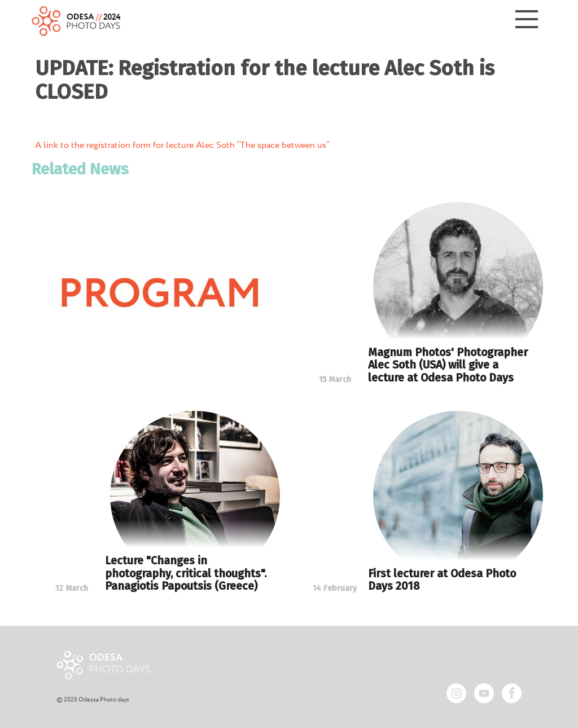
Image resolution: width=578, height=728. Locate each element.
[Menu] (527, 21)
